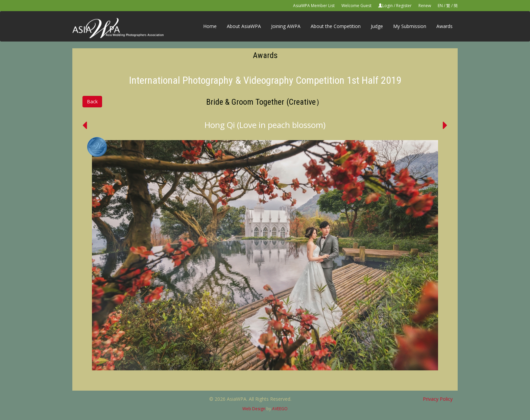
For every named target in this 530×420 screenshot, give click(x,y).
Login (388, 6)
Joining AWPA (286, 26)
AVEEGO (280, 409)
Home (210, 26)
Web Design (254, 409)
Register (404, 6)
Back (92, 101)
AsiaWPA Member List (314, 6)
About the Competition (336, 26)
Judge (377, 26)
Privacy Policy (438, 399)
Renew (425, 6)
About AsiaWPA (244, 26)
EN (440, 6)
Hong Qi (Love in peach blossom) (265, 125)
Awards (444, 26)
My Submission (410, 26)
